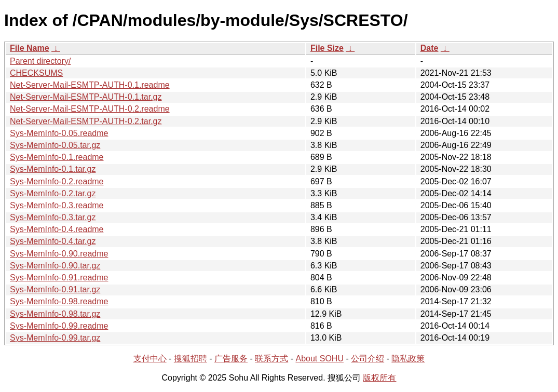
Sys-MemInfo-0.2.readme (57, 181)
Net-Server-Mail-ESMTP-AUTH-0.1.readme (90, 85)
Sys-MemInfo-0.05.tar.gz (55, 145)
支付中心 (150, 359)
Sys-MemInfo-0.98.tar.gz (55, 314)
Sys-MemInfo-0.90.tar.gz (55, 266)
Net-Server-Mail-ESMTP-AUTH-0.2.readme (90, 109)
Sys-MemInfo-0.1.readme (57, 157)
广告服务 (231, 359)
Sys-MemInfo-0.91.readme (59, 278)
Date (430, 48)
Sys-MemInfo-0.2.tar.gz (53, 193)
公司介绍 (368, 359)
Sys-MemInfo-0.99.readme (59, 326)
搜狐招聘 (190, 359)
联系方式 (271, 359)
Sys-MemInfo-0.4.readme (57, 229)
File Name (30, 48)
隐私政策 (408, 359)
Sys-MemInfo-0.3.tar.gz (53, 217)
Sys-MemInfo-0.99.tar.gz (55, 338)
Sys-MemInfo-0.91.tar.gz (55, 289)
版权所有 (379, 378)
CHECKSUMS (36, 73)
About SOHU (319, 359)
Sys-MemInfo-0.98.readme (59, 301)
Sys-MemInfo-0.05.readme (59, 133)
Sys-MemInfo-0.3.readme (57, 205)
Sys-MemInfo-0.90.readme (59, 254)
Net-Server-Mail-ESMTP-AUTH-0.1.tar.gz (86, 97)
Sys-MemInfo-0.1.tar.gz (53, 169)
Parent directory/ (40, 61)
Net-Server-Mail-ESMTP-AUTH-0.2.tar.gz (86, 121)
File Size (327, 48)
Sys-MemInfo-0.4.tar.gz (53, 241)
